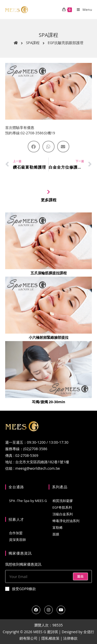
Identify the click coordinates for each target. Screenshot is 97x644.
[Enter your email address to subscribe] (48, 576)
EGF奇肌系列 (62, 507)
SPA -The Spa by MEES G (28, 501)
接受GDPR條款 (21, 589)
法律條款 (70, 638)
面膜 (56, 534)
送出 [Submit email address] (80, 576)
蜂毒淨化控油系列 (66, 521)
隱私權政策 (50, 638)
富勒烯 (58, 527)
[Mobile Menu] (83, 10)
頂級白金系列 (63, 514)
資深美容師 (17, 540)
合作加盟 (16, 533)
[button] (34, 147)
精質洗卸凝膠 (63, 501)
